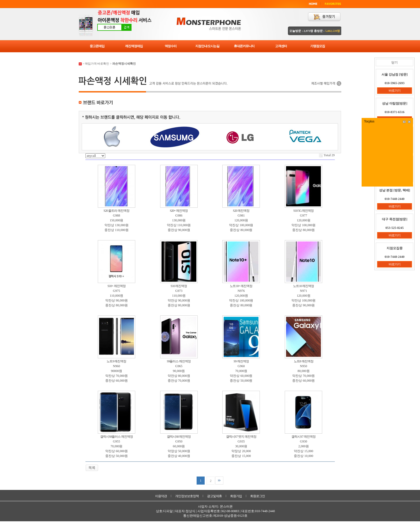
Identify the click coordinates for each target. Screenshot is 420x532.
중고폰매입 (97, 46)
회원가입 (236, 496)
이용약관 (161, 496)
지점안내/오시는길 (207, 46)
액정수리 (171, 46)
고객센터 (281, 46)
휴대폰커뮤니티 (244, 46)
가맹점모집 (318, 46)
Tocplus (369, 121)
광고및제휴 (214, 496)
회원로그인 (258, 496)
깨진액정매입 (134, 46)
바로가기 (395, 91)
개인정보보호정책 (187, 496)
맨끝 (219, 481)
